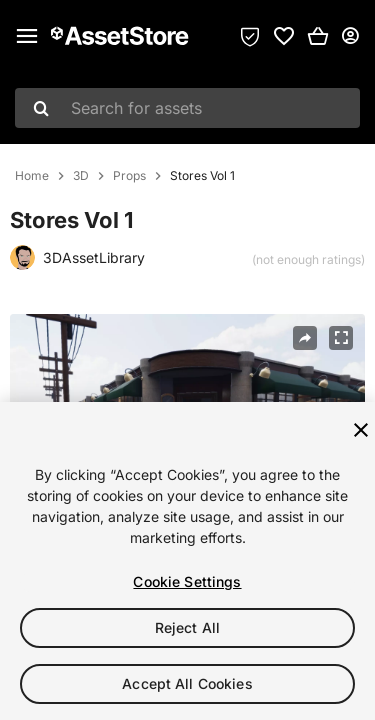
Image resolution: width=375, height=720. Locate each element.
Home (32, 176)
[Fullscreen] (341, 338)
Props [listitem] (129, 176)
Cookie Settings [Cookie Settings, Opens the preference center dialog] (187, 581)
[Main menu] (27, 36)
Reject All (187, 627)
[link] (284, 36)
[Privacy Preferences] (250, 36)
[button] (318, 36)
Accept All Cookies (187, 683)
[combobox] (187, 108)
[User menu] (350, 36)
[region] (187, 561)
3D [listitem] (81, 176)
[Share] (305, 338)
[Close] (361, 430)
